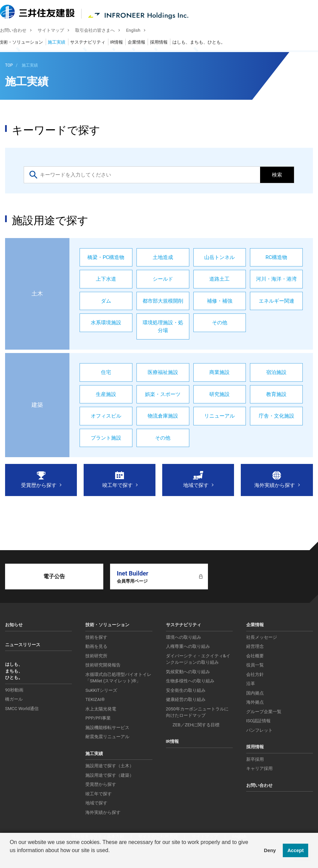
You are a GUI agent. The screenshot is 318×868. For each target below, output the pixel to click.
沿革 (251, 684)
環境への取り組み (184, 637)
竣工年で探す (118, 485)
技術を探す (96, 637)
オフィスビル (106, 416)
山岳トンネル (219, 257)
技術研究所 (96, 656)
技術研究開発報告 (103, 665)
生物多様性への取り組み (190, 681)
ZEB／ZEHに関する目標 (196, 725)
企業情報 (142, 43)
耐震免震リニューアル (107, 737)
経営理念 (255, 646)
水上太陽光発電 (101, 709)
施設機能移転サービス (107, 728)
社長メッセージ (262, 637)
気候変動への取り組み (188, 672)
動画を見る (96, 646)
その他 (220, 323)
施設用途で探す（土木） (110, 766)
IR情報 (122, 43)
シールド (163, 279)
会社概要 (255, 656)
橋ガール (14, 699)
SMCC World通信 (22, 709)
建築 (37, 405)
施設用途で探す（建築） (110, 775)
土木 (37, 294)
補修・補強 (220, 301)
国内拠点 (255, 693)
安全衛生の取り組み (186, 690)
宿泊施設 (276, 372)
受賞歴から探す (39, 485)
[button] (11, 859)
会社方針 (255, 674)
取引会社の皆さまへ (100, 31)
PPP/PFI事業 (98, 718)
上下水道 (106, 279)
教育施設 (276, 394)
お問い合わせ (18, 31)
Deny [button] (270, 850)
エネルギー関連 (277, 301)
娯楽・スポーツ (163, 394)
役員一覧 (255, 665)
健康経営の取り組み (186, 699)
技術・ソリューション (26, 43)
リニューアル (219, 416)
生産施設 (106, 394)
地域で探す (196, 485)
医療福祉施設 (163, 372)
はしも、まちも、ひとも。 (204, 43)
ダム (106, 301)
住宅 (106, 372)
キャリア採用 (259, 768)
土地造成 (163, 257)
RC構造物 (276, 257)
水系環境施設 (106, 323)
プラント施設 (106, 438)
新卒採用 (255, 759)
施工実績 (62, 43)
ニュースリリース (23, 645)
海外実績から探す (275, 485)
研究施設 (219, 394)
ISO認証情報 (258, 721)
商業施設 (219, 372)
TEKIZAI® (95, 699)
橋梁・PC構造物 (106, 257)
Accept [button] (296, 850)
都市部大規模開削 (163, 301)
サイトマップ (56, 31)
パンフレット (259, 730)
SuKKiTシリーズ (101, 690)
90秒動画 (14, 690)
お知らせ (14, 625)
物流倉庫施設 (163, 416)
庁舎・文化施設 (277, 416)
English (138, 31)
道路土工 (219, 279)
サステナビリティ (93, 43)
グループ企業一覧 (264, 712)
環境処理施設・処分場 (163, 326)
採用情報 (164, 43)
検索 (277, 175)
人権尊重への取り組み (188, 646)
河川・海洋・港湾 (276, 279)
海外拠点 (255, 702)
